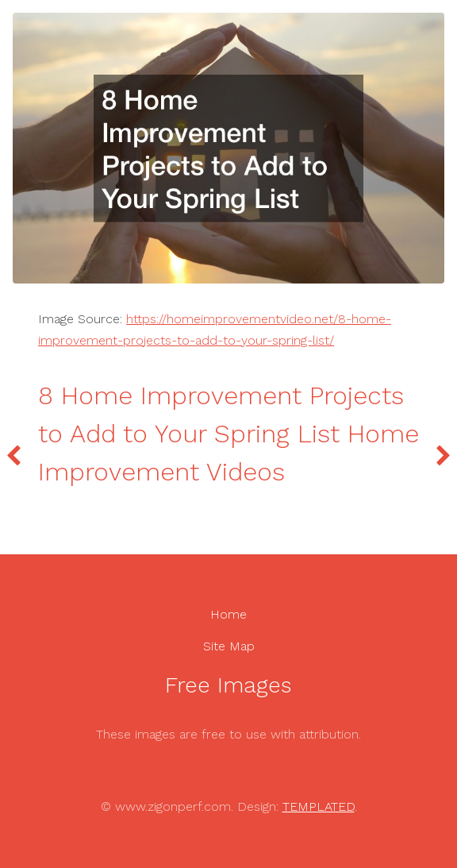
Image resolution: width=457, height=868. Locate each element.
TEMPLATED (319, 806)
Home (228, 614)
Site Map (229, 646)
